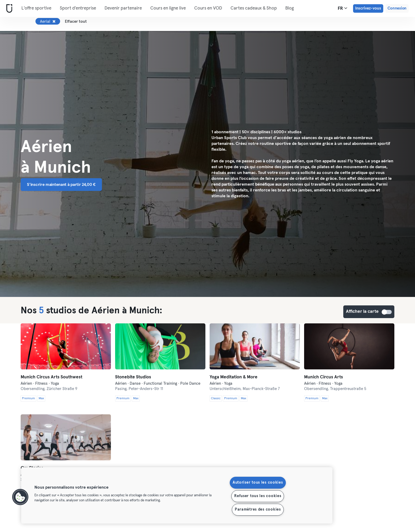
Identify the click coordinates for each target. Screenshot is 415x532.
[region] (177, 495)
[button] (20, 497)
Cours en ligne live (168, 8)
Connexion (397, 8)
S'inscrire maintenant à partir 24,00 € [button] (61, 185)
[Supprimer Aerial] (54, 21)
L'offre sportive (36, 8)
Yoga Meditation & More (234, 377)
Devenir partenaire (123, 8)
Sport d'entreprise (78, 8)
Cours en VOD (208, 8)
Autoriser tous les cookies (258, 483)
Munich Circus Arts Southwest (51, 377)
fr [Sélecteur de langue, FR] (342, 8)
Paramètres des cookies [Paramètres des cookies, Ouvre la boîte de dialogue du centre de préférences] (258, 510)
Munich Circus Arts (324, 377)
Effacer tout (76, 22)
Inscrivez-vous (368, 8)
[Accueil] (8, 9)
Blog (290, 8)
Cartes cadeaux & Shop (254, 8)
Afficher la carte (387, 312)
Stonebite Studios (133, 377)
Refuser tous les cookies (258, 496)
